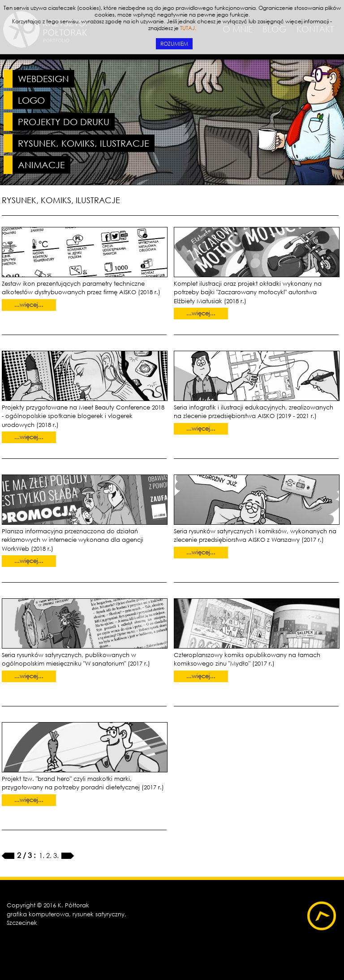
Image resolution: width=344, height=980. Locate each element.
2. (50, 855)
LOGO (31, 100)
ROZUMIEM (174, 44)
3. (57, 855)
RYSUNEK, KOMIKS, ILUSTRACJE (84, 143)
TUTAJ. (188, 28)
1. (43, 855)
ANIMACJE (41, 165)
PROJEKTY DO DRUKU (64, 122)
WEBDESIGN (43, 79)
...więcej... (29, 305)
